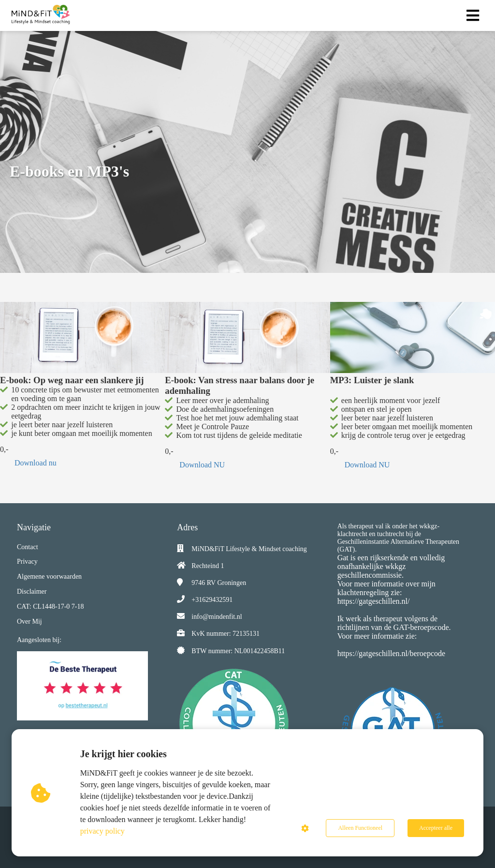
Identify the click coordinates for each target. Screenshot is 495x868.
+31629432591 (212, 600)
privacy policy (102, 831)
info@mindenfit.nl (217, 617)
